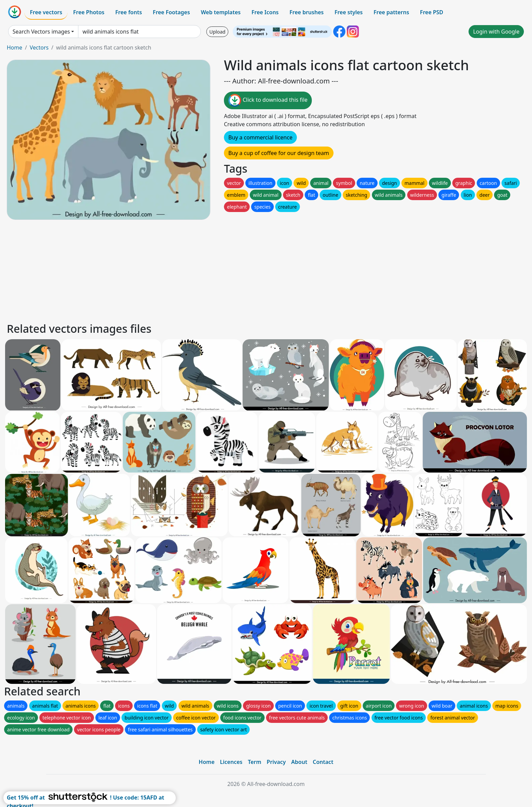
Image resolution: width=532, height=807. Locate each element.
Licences (231, 762)
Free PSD (432, 12)
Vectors (39, 47)
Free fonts (129, 12)
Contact (323, 762)
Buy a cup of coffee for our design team (279, 153)
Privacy (276, 762)
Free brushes (307, 12)
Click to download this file (268, 100)
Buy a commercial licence (260, 137)
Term (254, 762)
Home (15, 47)
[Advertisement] (210, 270)
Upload (217, 32)
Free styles (349, 12)
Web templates (221, 12)
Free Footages (171, 12)
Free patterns (391, 12)
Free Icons (265, 12)
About (299, 762)
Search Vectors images (41, 32)
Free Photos (89, 12)
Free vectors (46, 12)
